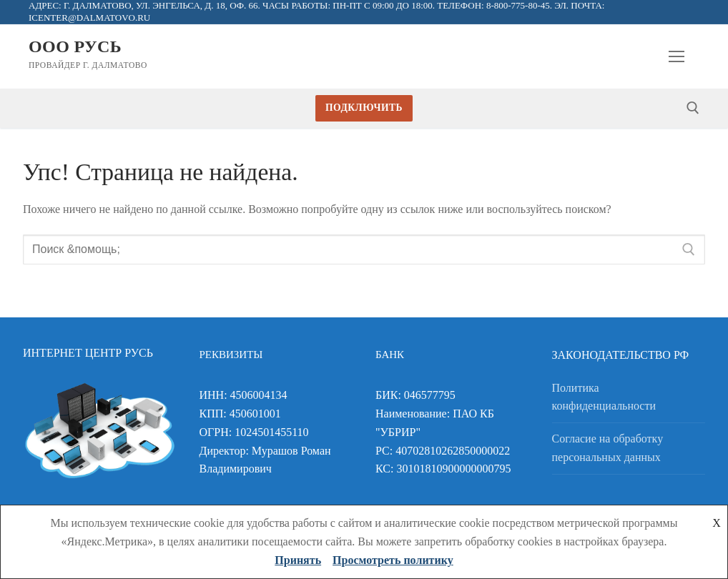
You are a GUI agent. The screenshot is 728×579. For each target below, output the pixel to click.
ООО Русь (75, 46)
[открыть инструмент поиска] (693, 108)
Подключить (364, 108)
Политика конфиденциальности (604, 397)
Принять (298, 560)
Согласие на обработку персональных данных (608, 448)
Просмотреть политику (393, 560)
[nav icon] (677, 56)
